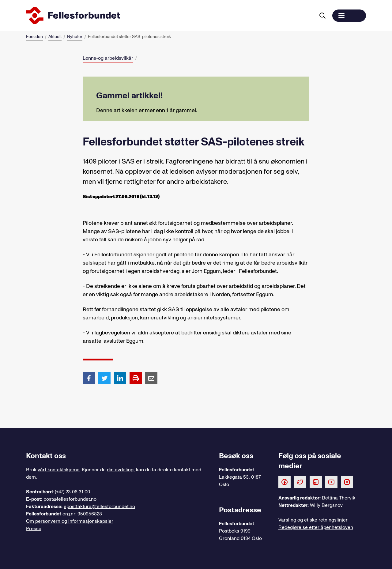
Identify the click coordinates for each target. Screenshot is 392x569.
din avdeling (120, 470)
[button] (349, 16)
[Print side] (136, 378)
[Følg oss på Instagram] (347, 482)
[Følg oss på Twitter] (300, 482)
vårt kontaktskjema (59, 470)
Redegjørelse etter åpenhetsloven (316, 527)
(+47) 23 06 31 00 (73, 492)
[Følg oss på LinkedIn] (316, 482)
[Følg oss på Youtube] (331, 482)
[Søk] (322, 16)
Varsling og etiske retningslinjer (313, 520)
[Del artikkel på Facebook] (89, 378)
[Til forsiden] (169, 16)
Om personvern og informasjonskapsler (70, 521)
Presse (34, 529)
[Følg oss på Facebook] (285, 482)
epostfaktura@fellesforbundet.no (99, 507)
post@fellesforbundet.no (70, 499)
